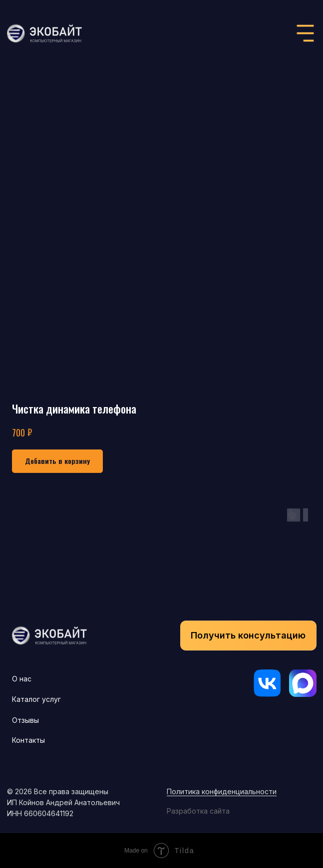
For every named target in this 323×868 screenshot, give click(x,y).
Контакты (28, 740)
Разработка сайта (198, 811)
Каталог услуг (36, 699)
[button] (248, 636)
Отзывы (25, 720)
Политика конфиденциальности (222, 791)
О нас (22, 679)
